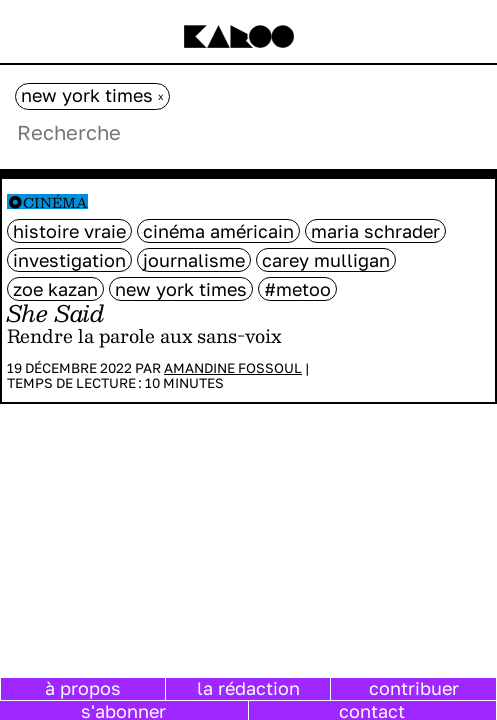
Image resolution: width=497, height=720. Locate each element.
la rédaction (248, 688)
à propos (83, 688)
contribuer (414, 688)
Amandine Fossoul (233, 368)
